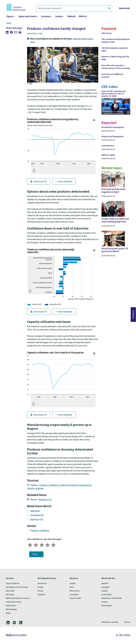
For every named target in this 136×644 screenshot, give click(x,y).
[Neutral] (42, 545)
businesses (35, 511)
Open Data (10, 591)
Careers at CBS (75, 598)
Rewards (41, 595)
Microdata (10, 595)
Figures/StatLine (13, 584)
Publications (11, 606)
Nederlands (124, 9)
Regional (71, 16)
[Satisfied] (48, 545)
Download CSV (39, 182)
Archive (105, 602)
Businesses (42, 584)
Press (72, 587)
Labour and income (27, 17)
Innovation (74, 595)
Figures (10, 17)
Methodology (11, 609)
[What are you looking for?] (74, 9)
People (41, 587)
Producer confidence (40, 531)
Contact (73, 584)
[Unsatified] (36, 545)
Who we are (75, 591)
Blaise (8, 613)
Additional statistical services (18, 598)
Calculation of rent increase (17, 587)
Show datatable (64, 182)
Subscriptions (107, 606)
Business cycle (45, 500)
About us (83, 16)
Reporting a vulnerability (112, 598)
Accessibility (107, 595)
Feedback (133, 315)
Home (9, 23)
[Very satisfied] (53, 545)
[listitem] (7, 32)
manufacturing (37, 515)
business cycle (37, 520)
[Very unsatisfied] (30, 545)
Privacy (41, 591)
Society (59, 17)
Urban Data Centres (14, 602)
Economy (46, 17)
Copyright (105, 587)
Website (105, 584)
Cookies (105, 591)
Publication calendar (110, 622)
